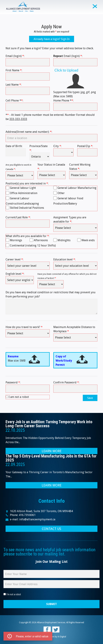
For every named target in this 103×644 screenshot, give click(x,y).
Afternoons (41, 240)
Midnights (64, 240)
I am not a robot (19, 397)
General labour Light (23, 188)
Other (61, 193)
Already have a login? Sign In (52, 39)
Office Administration (24, 193)
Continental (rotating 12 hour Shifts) (33, 245)
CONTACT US (52, 529)
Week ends (88, 240)
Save (90, 398)
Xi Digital (62, 637)
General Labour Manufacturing (77, 188)
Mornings (16, 240)
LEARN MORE (52, 451)
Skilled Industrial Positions (27, 208)
